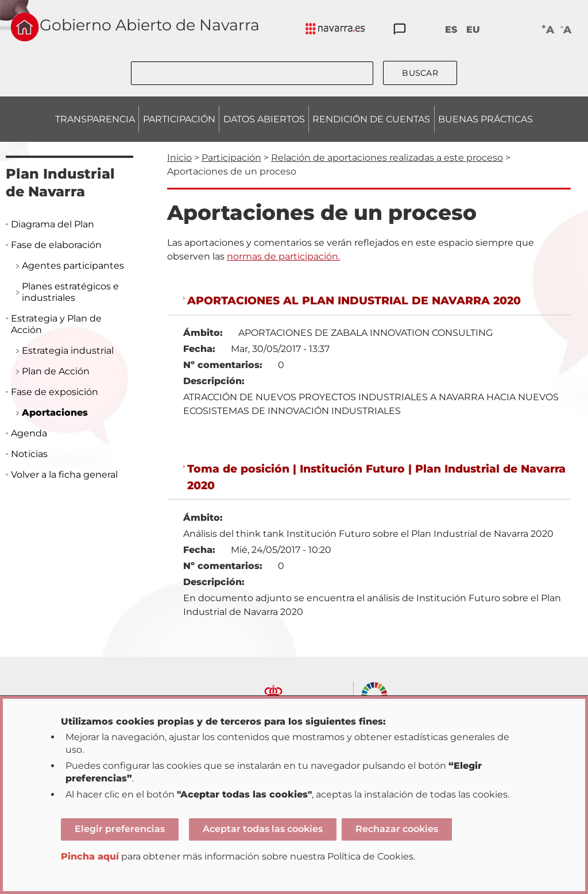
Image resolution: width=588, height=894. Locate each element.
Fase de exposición (55, 392)
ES (451, 30)
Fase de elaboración (56, 245)
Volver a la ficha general (64, 475)
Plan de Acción (56, 371)
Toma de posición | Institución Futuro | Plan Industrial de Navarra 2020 (376, 477)
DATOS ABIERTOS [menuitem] (264, 119)
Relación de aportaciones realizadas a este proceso (387, 158)
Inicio (179, 158)
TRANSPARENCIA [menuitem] (95, 119)
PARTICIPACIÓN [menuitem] (179, 119)
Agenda (29, 433)
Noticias (29, 454)
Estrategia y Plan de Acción (56, 324)
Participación (231, 158)
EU (473, 30)
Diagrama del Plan (53, 224)
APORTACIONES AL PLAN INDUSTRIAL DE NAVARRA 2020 (354, 300)
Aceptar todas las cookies (263, 829)
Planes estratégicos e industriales (70, 292)
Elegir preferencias (120, 829)
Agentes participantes (73, 266)
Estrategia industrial (68, 351)
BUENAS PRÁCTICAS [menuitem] (486, 119)
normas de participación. (283, 256)
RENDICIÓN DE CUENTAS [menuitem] (371, 119)
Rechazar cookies (397, 829)
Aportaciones (55, 413)
